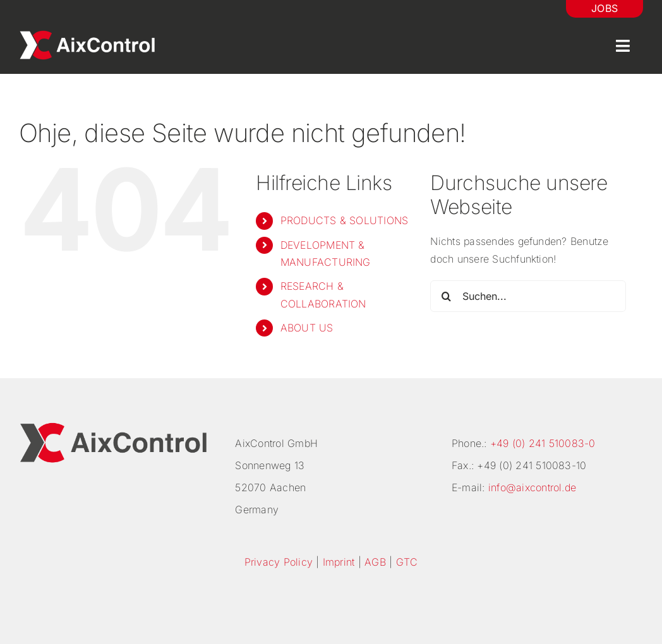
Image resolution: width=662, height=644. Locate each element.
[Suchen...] (528, 296)
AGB (375, 562)
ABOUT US (307, 328)
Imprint (339, 562)
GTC (407, 562)
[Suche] (446, 296)
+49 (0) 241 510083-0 (543, 443)
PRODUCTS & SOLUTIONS (345, 220)
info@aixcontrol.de (532, 487)
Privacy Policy (279, 562)
